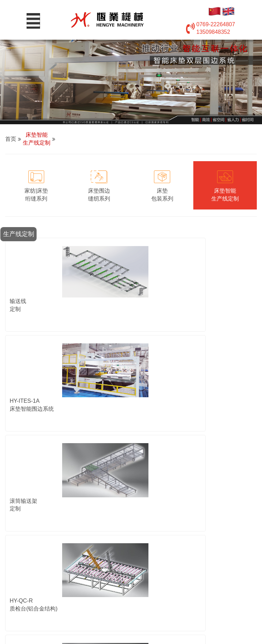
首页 (11, 139)
